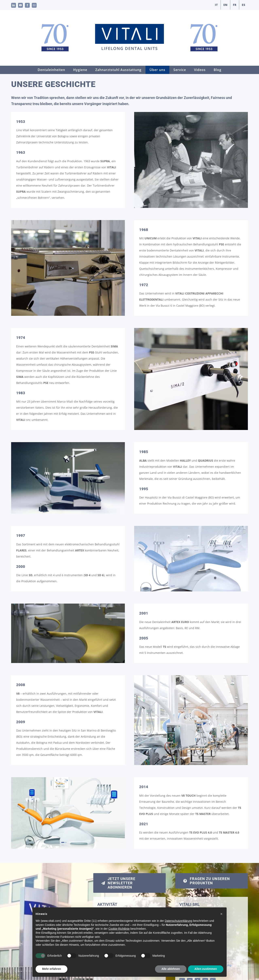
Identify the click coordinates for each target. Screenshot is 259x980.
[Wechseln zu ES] (244, 5)
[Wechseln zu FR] (235, 5)
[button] (221, 922)
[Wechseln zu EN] (225, 5)
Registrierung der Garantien (119, 911)
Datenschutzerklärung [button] (178, 929)
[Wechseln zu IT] (216, 5)
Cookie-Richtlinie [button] (119, 937)
